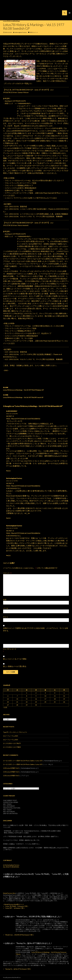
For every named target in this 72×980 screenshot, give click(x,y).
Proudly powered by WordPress (12, 977)
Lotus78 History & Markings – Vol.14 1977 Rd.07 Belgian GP (36, 389)
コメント (7, 573)
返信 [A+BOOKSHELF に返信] (9, 471)
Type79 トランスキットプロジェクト (15, 732)
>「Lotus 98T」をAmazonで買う (14, 908)
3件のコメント (34, 32)
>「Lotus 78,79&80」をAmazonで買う (16, 906)
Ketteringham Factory (21, 32)
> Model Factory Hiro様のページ (13, 904)
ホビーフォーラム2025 (11, 736)
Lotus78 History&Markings (11, 21)
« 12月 (5, 707)
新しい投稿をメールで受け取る (15, 666)
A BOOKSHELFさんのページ (24, 131)
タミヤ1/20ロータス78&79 (12, 743)
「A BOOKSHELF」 (24, 103)
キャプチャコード (10, 649)
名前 (5, 600)
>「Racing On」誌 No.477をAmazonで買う (17, 969)
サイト (6, 617)
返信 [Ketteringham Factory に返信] (9, 518)
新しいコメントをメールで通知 (15, 659)
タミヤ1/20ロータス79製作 (12, 747)
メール (6, 608)
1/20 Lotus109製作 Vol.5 (11, 768)
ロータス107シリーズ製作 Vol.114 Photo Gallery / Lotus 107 (23, 761)
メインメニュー (70, 13)
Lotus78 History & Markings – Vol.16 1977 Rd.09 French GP (36, 396)
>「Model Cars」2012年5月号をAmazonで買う (18, 935)
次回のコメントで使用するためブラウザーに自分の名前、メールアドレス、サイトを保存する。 (35, 629)
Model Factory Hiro (9, 893)
